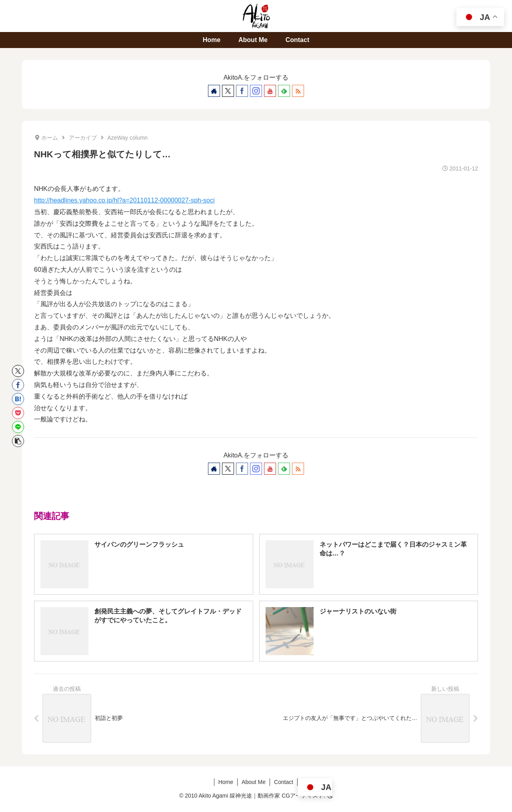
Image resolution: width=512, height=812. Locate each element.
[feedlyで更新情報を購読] (284, 91)
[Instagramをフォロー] (256, 91)
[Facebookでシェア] (18, 385)
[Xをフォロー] (228, 91)
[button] (18, 441)
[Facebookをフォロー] (242, 91)
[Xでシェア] (18, 371)
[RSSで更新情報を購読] (298, 91)
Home (226, 782)
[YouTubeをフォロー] (270, 91)
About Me (254, 782)
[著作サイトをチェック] (214, 91)
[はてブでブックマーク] (18, 399)
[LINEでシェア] (18, 427)
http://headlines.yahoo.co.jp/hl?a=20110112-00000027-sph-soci (124, 200)
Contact (284, 782)
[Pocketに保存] (18, 413)
